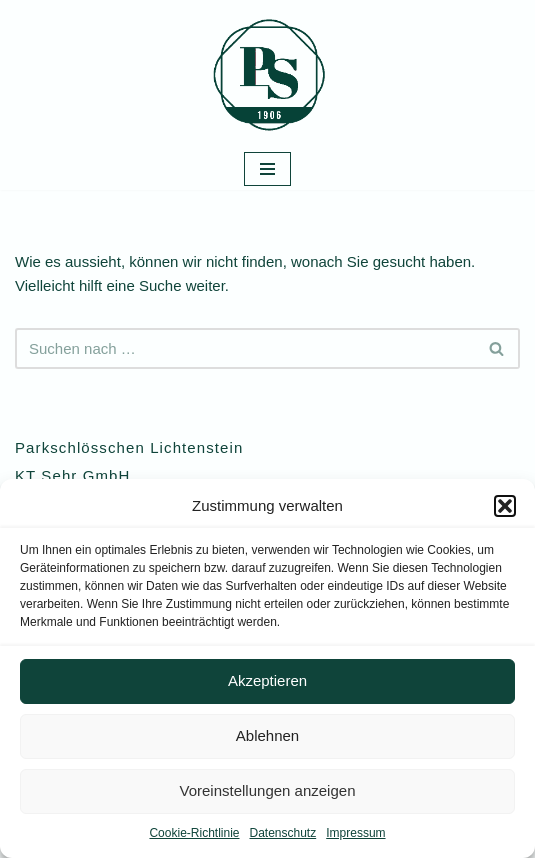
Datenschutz (283, 833)
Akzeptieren (267, 680)
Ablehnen (267, 735)
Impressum (355, 833)
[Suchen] (245, 348)
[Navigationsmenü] (267, 169)
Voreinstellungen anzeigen (268, 790)
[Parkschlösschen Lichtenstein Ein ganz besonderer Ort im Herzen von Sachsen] (268, 74)
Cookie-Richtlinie (194, 833)
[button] (505, 506)
